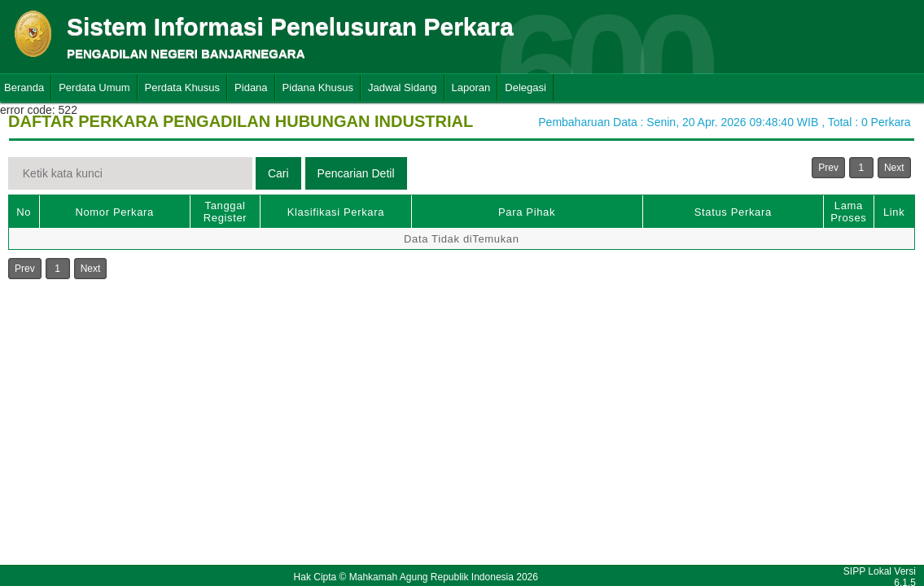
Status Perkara (733, 212)
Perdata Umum (94, 87)
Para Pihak (527, 212)
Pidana (251, 87)
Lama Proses (848, 212)
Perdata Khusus (183, 87)
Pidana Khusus (318, 87)
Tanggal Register (226, 212)
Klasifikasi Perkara (336, 212)
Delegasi (525, 87)
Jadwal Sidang (403, 87)
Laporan (471, 87)
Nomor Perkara (114, 212)
